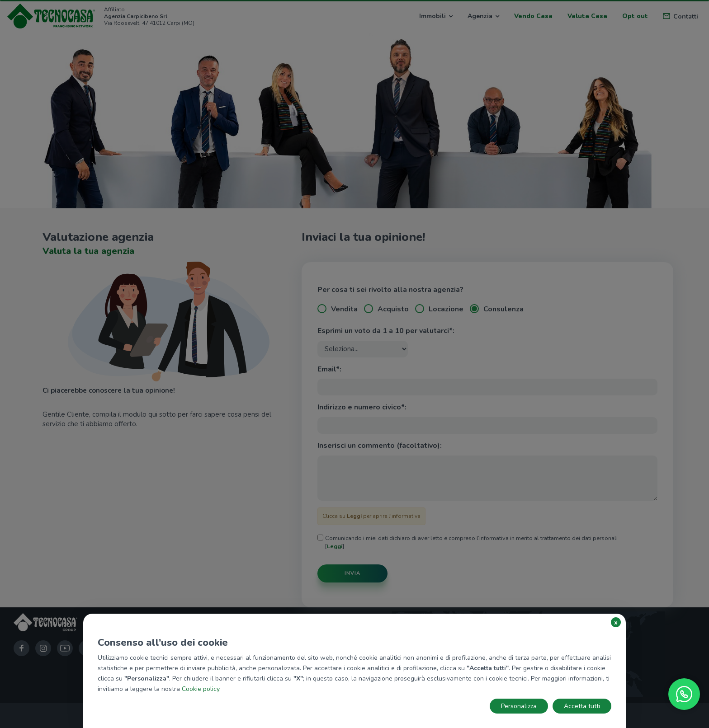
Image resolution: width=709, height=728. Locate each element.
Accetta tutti (582, 706)
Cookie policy (201, 689)
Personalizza (519, 706)
